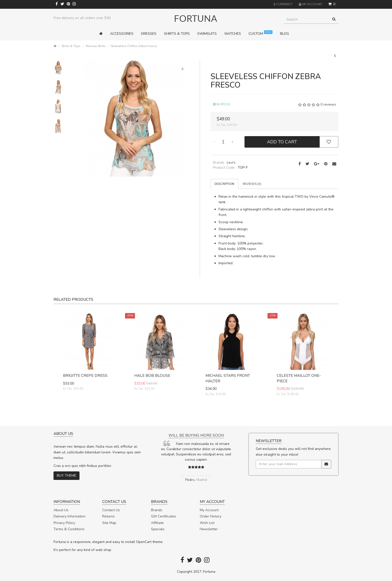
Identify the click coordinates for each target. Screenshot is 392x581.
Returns (108, 516)
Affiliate (157, 523)
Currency (283, 4)
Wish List (207, 523)
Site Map (109, 523)
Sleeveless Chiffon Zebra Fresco (134, 46)
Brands (157, 510)
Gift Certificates (163, 516)
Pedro (190, 480)
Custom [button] (260, 33)
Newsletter (209, 529)
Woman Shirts (96, 46)
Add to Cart (282, 142)
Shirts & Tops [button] (177, 34)
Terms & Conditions (69, 529)
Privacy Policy (64, 523)
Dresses (149, 34)
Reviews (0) (252, 184)
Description (224, 184)
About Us (61, 510)
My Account (209, 510)
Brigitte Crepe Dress (85, 375)
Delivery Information (69, 516)
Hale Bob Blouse (152, 375)
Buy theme (66, 476)
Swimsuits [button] (207, 34)
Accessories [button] (122, 34)
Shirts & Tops (71, 46)
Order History (210, 516)
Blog (284, 34)
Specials (158, 529)
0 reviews (328, 104)
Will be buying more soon (196, 435)
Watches (233, 34)
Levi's (231, 163)
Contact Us (111, 510)
